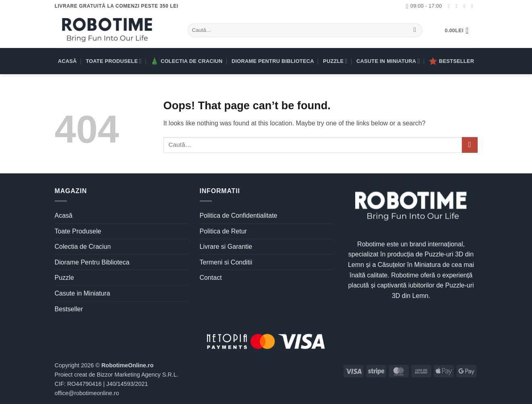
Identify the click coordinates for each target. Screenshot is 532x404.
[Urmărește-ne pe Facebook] (450, 6)
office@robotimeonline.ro (87, 393)
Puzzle (335, 61)
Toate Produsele (114, 61)
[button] (459, 31)
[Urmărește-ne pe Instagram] (458, 6)
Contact (211, 278)
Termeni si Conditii (226, 262)
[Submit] (415, 30)
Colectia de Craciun (187, 61)
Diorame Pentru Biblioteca (273, 61)
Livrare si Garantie (226, 247)
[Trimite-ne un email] (474, 6)
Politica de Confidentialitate (239, 216)
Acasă (67, 61)
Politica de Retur (223, 231)
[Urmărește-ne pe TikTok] (466, 6)
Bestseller (451, 61)
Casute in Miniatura (388, 61)
